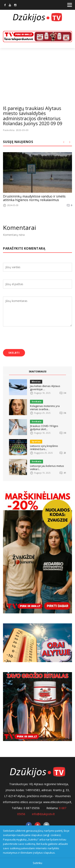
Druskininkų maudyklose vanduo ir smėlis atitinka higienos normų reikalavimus (34, 198)
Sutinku (37, 863)
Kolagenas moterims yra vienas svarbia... (45, 408)
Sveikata (36, 402)
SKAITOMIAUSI (38, 372)
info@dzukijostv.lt (43, 814)
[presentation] (33, 338)
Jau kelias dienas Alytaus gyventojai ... (45, 388)
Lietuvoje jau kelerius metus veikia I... (47, 467)
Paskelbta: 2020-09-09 (16, 130)
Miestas (36, 382)
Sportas (36, 441)
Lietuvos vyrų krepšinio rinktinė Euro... (44, 447)
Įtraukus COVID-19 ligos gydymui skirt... (44, 428)
